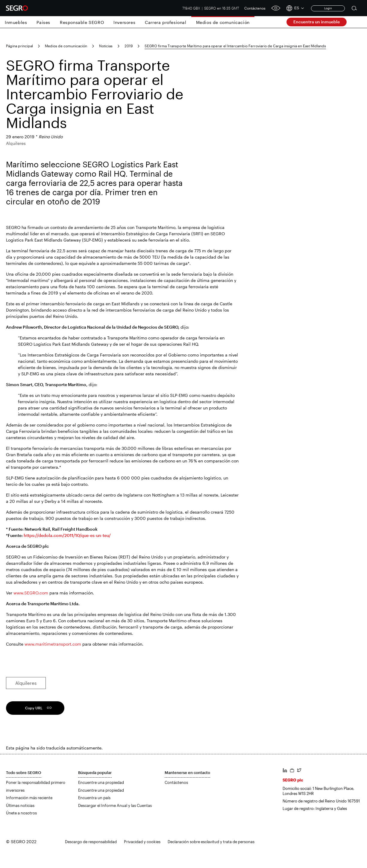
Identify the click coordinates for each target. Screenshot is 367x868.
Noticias (106, 46)
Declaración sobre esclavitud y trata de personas (211, 842)
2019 (129, 46)
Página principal (19, 46)
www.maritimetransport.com (53, 644)
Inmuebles (16, 22)
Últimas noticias (20, 805)
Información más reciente (29, 798)
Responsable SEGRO (82, 22)
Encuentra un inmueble (317, 22)
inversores (15, 790)
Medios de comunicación (223, 22)
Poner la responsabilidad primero (36, 782)
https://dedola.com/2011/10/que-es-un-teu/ (67, 535)
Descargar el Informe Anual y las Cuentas (115, 805)
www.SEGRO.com (31, 593)
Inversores (124, 22)
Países (43, 22)
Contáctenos (255, 8)
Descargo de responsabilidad (91, 842)
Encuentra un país (94, 798)
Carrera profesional (166, 22)
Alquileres (26, 683)
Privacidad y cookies (142, 842)
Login (328, 8)
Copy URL (34, 708)
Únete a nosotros (21, 813)
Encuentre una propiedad (101, 782)
